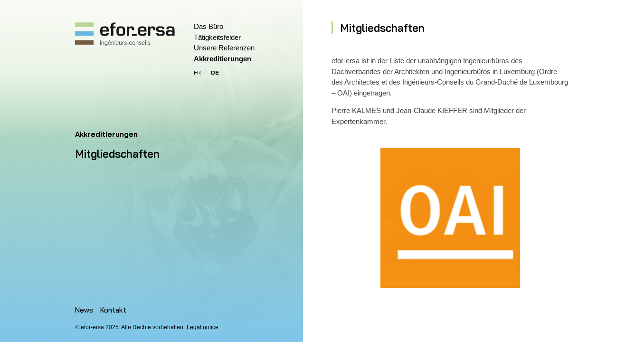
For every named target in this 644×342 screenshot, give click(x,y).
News (84, 310)
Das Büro (208, 26)
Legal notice (203, 327)
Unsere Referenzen (224, 48)
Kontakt (113, 310)
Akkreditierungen (223, 59)
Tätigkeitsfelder (217, 37)
